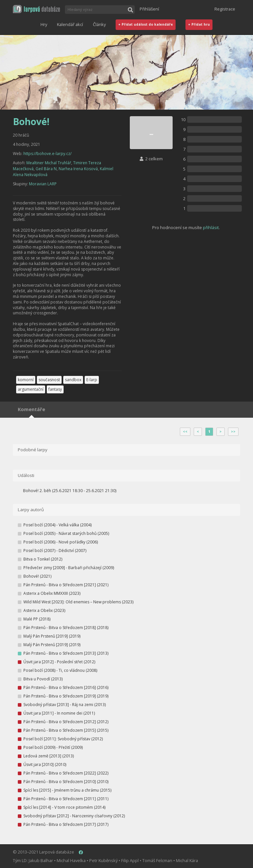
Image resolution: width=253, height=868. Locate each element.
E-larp (92, 380)
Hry (44, 24)
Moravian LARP (43, 184)
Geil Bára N (46, 169)
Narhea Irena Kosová (78, 169)
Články (99, 24)
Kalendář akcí (70, 24)
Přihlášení (149, 9)
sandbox (73, 380)
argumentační (31, 389)
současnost (49, 380)
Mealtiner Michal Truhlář (49, 163)
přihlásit (211, 227)
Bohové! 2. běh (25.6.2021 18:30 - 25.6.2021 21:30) (70, 491)
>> (233, 432)
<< (185, 432)
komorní (26, 380)
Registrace (225, 9)
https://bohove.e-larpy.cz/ (47, 154)
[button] (36, 9)
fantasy (55, 389)
